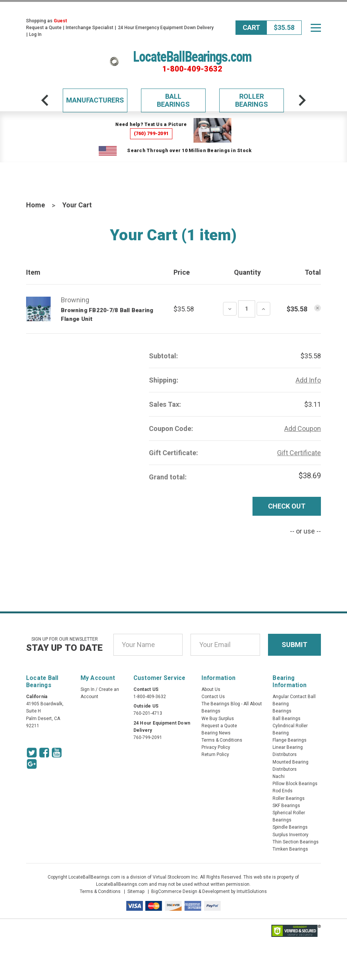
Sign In (88, 689)
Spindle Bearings (290, 827)
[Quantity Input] (247, 309)
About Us (211, 689)
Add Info (308, 380)
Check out (287, 506)
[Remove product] (318, 308)
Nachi (279, 776)
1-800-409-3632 (192, 69)
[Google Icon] (32, 764)
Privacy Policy (216, 747)
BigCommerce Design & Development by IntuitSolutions (209, 891)
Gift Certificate (299, 453)
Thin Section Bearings (296, 842)
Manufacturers (95, 100)
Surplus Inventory (290, 835)
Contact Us (213, 697)
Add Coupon (303, 429)
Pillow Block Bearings (295, 784)
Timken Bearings (290, 849)
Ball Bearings (173, 100)
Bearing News (216, 733)
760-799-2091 (148, 737)
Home (36, 205)
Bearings (282, 711)
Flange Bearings (290, 740)
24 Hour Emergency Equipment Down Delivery (166, 28)
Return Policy (215, 754)
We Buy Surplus (218, 719)
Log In (35, 34)
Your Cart (77, 205)
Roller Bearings (252, 100)
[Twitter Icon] (32, 753)
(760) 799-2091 (151, 133)
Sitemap (136, 891)
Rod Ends (283, 791)
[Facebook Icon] (44, 753)
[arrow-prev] (45, 100)
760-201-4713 (148, 713)
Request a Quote (44, 28)
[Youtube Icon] (57, 753)
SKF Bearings (286, 806)
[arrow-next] (302, 100)
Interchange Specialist (90, 28)
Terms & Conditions (222, 740)
